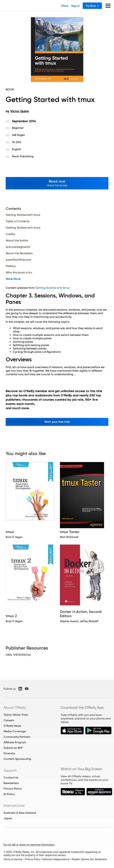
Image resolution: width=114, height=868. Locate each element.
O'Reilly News (12, 726)
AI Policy (9, 794)
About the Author (17, 241)
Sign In (75, 6)
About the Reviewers (19, 253)
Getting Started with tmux (23, 215)
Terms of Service (13, 859)
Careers (9, 720)
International (14, 806)
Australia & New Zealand (20, 813)
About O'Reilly (15, 708)
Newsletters (11, 783)
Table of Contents (18, 221)
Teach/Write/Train (16, 715)
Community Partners (17, 737)
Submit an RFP (13, 748)
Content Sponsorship (17, 759)
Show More (13, 279)
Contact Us (11, 778)
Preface (11, 266)
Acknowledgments (18, 247)
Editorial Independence (56, 859)
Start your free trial (57, 422)
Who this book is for (19, 273)
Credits (10, 234)
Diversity (9, 753)
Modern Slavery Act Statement (89, 859)
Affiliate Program (15, 742)
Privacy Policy (13, 789)
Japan (8, 818)
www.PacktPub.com (18, 260)
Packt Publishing (23, 156)
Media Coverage (15, 731)
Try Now (92, 6)
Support (10, 770)
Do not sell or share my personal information (29, 845)
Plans (65, 6)
